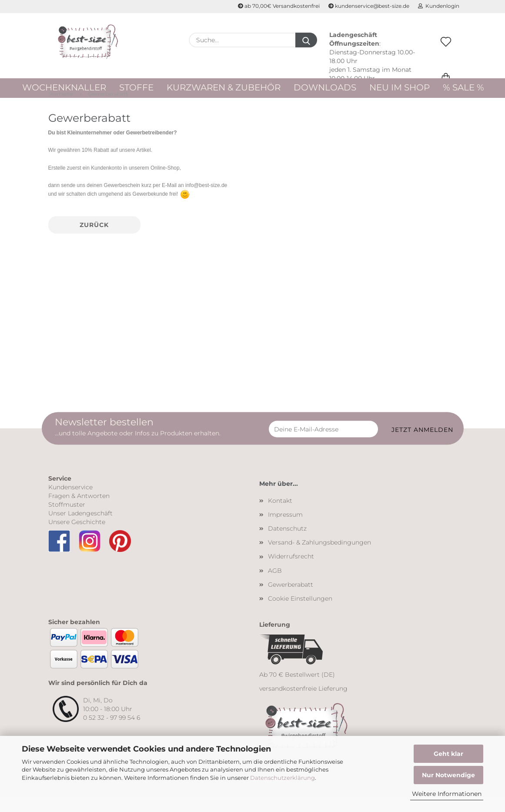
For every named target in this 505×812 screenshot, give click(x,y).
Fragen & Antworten (79, 511)
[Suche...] (306, 40)
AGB (275, 586)
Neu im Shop (400, 87)
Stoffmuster (67, 520)
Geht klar (448, 754)
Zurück (94, 240)
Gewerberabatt (291, 600)
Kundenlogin (439, 6)
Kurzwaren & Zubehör (224, 87)
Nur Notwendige (448, 775)
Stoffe (136, 87)
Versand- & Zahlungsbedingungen (319, 558)
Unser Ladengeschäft (80, 528)
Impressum (285, 530)
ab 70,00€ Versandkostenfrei (279, 6)
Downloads (325, 87)
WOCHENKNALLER (64, 87)
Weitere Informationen (447, 794)
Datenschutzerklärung (283, 778)
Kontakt (280, 516)
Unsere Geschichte (77, 537)
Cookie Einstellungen (300, 614)
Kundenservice (70, 502)
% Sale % (463, 87)
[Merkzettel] (446, 51)
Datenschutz (287, 544)
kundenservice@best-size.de (369, 6)
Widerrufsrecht (291, 572)
